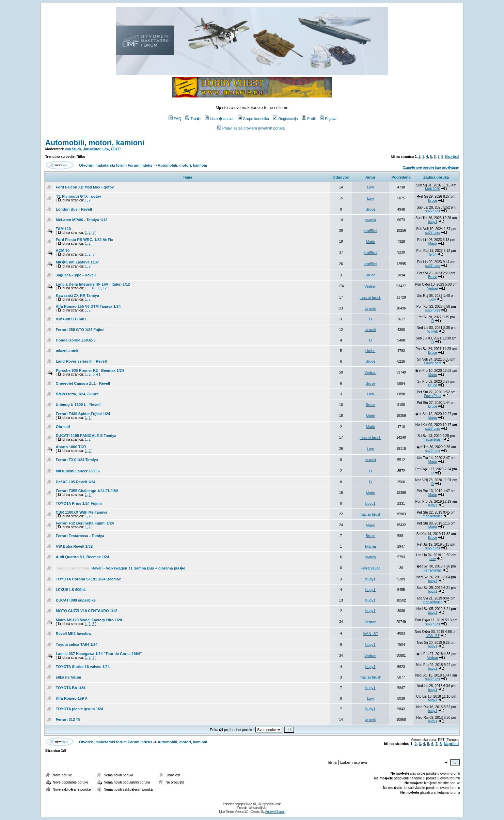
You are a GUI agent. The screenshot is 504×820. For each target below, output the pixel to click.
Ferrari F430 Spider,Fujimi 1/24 (83, 414)
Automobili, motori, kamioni (95, 143)
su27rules (433, 211)
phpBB (242, 804)
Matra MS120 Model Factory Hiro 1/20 (89, 620)
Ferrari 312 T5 (68, 719)
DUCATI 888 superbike (76, 600)
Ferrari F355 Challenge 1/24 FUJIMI (87, 491)
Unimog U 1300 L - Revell (78, 405)
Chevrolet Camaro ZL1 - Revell (83, 383)
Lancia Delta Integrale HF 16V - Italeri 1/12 (93, 284)
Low (106, 149)
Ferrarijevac (371, 568)
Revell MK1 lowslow (74, 634)
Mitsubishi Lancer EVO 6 (78, 471)
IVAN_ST (370, 634)
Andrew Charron (275, 812)
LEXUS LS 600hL (71, 590)
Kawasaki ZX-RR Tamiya (77, 295)
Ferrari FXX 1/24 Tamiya (77, 460)
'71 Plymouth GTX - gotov (78, 196)
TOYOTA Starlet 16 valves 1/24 (83, 667)
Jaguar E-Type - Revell (76, 275)
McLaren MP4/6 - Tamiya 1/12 (82, 220)
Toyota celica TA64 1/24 (77, 644)
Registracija (285, 119)
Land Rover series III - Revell (81, 361)
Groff (432, 254)
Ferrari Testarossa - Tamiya (80, 536)
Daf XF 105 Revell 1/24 (76, 482)
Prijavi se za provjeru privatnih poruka (251, 128)
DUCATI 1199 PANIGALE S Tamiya (86, 436)
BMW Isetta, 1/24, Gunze (77, 394)
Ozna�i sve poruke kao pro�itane (431, 168)
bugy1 (433, 222)
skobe (370, 351)
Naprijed (452, 157)
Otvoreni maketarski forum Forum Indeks (116, 165)
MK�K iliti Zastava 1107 (77, 262)
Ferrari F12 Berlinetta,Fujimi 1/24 (85, 523)
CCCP (116, 149)
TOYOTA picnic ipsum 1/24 (80, 709)
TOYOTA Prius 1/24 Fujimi (79, 503)
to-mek (371, 220)
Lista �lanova (219, 119)
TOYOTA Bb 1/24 (71, 688)
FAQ (175, 119)
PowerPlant (433, 363)
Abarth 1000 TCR (71, 447)
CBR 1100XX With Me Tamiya (82, 512)
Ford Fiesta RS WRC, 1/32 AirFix (84, 240)
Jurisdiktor (92, 149)
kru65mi (370, 231)
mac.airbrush (371, 298)
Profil (309, 119)
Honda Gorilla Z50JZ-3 (76, 340)
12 (105, 288)
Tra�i (193, 119)
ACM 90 (63, 250)
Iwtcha (371, 546)
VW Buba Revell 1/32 (74, 546)
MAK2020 (432, 189)
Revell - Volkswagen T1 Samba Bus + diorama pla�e (138, 568)
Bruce (432, 201)
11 (99, 288)
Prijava (328, 119)
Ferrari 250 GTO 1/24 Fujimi (80, 330)
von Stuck (73, 149)
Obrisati (63, 427)
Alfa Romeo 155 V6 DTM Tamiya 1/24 (88, 306)
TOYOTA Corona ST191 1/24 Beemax (88, 579)
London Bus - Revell (74, 209)
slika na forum (69, 677)
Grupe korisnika (253, 119)
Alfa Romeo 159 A (72, 698)
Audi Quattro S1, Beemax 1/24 (83, 557)
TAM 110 (63, 229)
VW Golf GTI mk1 (71, 319)
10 (93, 288)
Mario (371, 242)
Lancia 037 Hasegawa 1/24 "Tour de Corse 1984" (99, 654)
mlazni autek (67, 351)
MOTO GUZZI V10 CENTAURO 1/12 (87, 611)
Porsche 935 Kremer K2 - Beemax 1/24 (90, 370)
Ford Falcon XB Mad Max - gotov (85, 187)
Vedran (370, 286)
